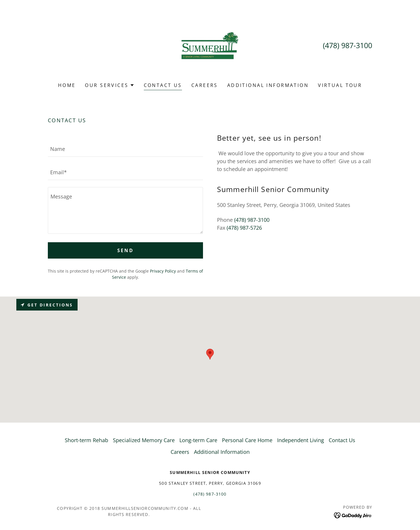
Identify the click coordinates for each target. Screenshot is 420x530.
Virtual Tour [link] (340, 85)
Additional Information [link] (268, 85)
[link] (210, 45)
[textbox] (125, 149)
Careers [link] (205, 85)
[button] (110, 85)
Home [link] (67, 85)
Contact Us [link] (163, 85)
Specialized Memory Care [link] (144, 440)
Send (126, 250)
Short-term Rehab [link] (86, 440)
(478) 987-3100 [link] (348, 45)
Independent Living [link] (301, 440)
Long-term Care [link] (198, 440)
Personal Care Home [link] (247, 440)
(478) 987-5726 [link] (244, 228)
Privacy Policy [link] (163, 271)
